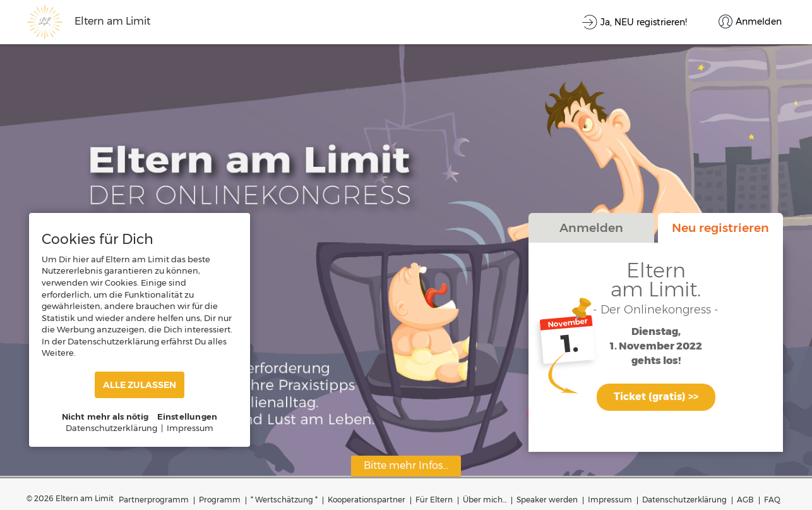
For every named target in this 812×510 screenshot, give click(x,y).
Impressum (610, 500)
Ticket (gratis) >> (656, 397)
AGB (745, 500)
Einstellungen (188, 416)
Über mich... (485, 500)
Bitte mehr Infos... (406, 465)
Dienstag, (656, 332)
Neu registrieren (720, 228)
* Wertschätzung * (284, 500)
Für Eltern (434, 500)
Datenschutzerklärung (684, 500)
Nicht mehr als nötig (105, 416)
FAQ (772, 500)
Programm (220, 500)
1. (570, 344)
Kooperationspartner (367, 500)
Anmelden (591, 228)
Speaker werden (547, 500)
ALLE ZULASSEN (140, 385)
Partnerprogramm (154, 500)
